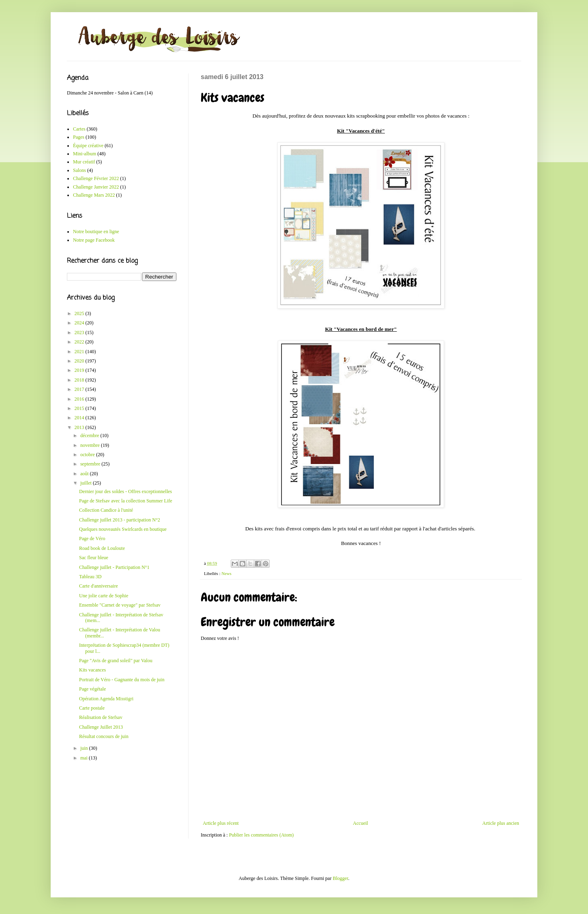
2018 (80, 380)
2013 (80, 427)
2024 (80, 323)
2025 (80, 313)
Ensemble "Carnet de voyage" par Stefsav (120, 605)
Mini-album (85, 154)
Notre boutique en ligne (96, 232)
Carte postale (92, 708)
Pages (79, 137)
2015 (80, 408)
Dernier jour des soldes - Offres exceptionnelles (126, 491)
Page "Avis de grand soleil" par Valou (116, 661)
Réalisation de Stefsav (101, 717)
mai (85, 758)
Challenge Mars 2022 (94, 195)
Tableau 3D (90, 577)
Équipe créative (88, 146)
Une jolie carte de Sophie (104, 596)
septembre (91, 464)
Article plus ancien (501, 823)
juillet (87, 483)
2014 (80, 418)
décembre (90, 436)
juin (85, 748)
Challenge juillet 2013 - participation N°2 (120, 520)
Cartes (79, 129)
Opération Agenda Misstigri (106, 699)
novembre (91, 445)
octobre (88, 455)
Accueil (360, 823)
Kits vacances (92, 670)
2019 (80, 370)
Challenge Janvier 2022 (96, 187)
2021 (80, 352)
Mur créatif (84, 162)
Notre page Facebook (94, 240)
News (226, 573)
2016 (80, 399)
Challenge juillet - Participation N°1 (114, 567)
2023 (80, 333)
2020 (80, 361)
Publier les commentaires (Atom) (262, 835)
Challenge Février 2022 (96, 178)
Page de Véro (92, 539)
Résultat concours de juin (104, 736)
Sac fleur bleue (94, 558)
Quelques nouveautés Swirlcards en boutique (123, 529)
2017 (80, 389)
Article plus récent (221, 823)
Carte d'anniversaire (99, 586)
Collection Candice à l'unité (106, 510)
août (85, 474)
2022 (80, 342)
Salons (79, 170)
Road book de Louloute (102, 548)
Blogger (340, 878)
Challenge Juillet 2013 (101, 727)
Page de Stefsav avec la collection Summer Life (126, 501)
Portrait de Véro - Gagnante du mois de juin (122, 680)
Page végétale (92, 689)
